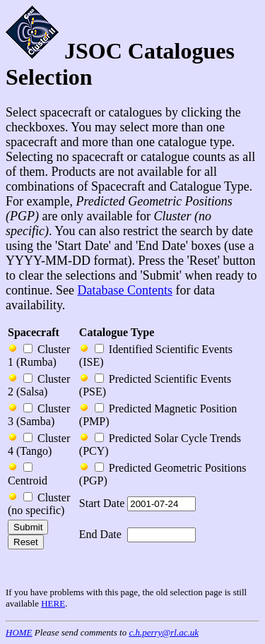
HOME (19, 632)
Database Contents (124, 290)
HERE (53, 603)
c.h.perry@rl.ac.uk (164, 632)
